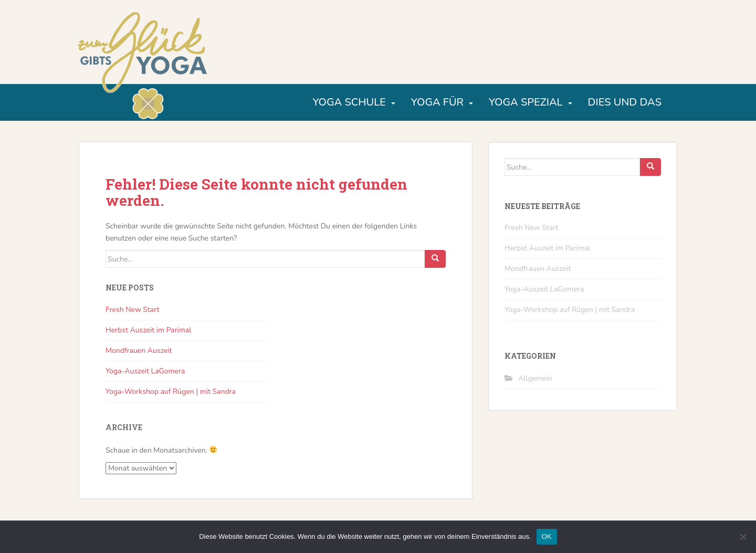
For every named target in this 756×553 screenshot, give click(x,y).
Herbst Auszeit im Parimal (148, 330)
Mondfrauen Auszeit (139, 351)
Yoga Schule (349, 102)
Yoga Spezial (526, 102)
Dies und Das (625, 102)
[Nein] (743, 537)
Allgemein (535, 378)
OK (547, 536)
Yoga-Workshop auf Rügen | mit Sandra (171, 392)
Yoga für (437, 102)
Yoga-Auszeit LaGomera (145, 371)
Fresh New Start (133, 310)
